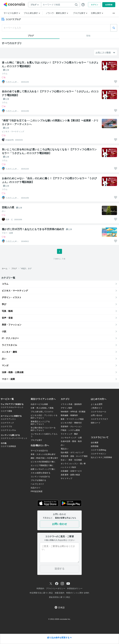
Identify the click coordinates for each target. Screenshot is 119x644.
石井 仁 (9, 220)
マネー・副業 (7, 233)
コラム (5, 74)
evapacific (10, 140)
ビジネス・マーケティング (13, 132)
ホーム (5, 269)
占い (4, 211)
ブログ (14, 269)
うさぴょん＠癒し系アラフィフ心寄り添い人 (12, 82)
